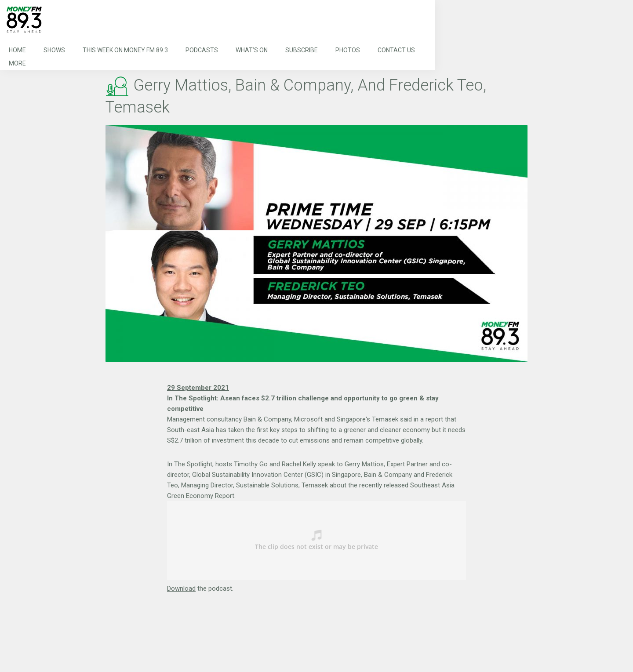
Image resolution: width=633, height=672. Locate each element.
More (17, 63)
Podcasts (202, 50)
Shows (54, 50)
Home (17, 50)
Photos (348, 50)
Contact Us (396, 50)
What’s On (252, 50)
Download (181, 588)
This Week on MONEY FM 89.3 (125, 50)
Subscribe (302, 50)
